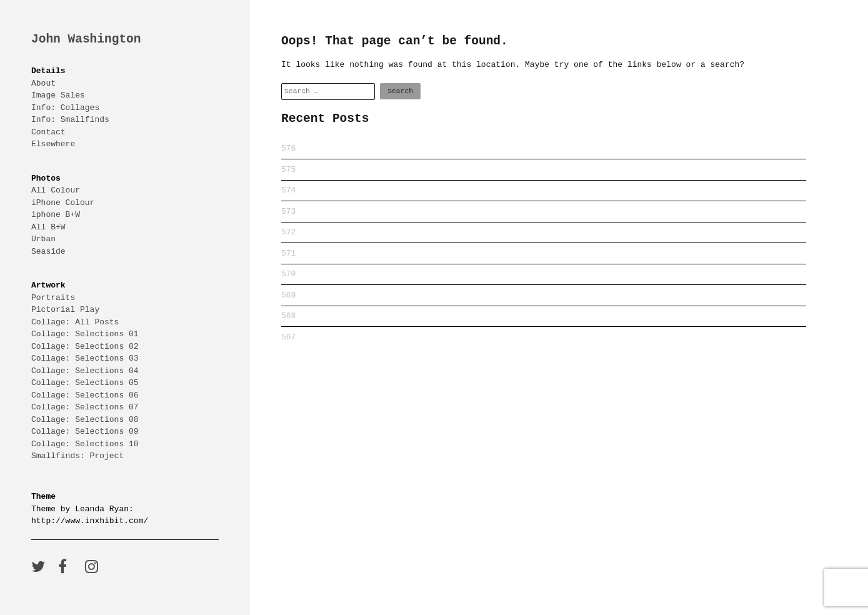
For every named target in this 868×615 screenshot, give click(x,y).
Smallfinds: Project (77, 456)
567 (288, 337)
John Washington (86, 40)
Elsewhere (53, 144)
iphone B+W (56, 214)
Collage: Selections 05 (85, 382)
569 (288, 295)
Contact (48, 132)
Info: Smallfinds (70, 119)
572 (288, 232)
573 (288, 211)
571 (288, 253)
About (43, 83)
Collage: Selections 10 (85, 444)
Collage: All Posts (75, 322)
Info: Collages (65, 107)
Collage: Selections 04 (85, 371)
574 (288, 190)
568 (288, 316)
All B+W (48, 227)
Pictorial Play (65, 309)
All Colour (56, 190)
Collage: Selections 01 (85, 334)
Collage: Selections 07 (85, 407)
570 (288, 274)
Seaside (48, 251)
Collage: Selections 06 (85, 395)
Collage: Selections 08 (85, 419)
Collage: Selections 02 (85, 346)
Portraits (53, 297)
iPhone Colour (63, 202)
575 (288, 169)
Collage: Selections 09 (85, 431)
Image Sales (58, 95)
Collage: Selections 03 (85, 358)
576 (288, 148)
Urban (43, 239)
